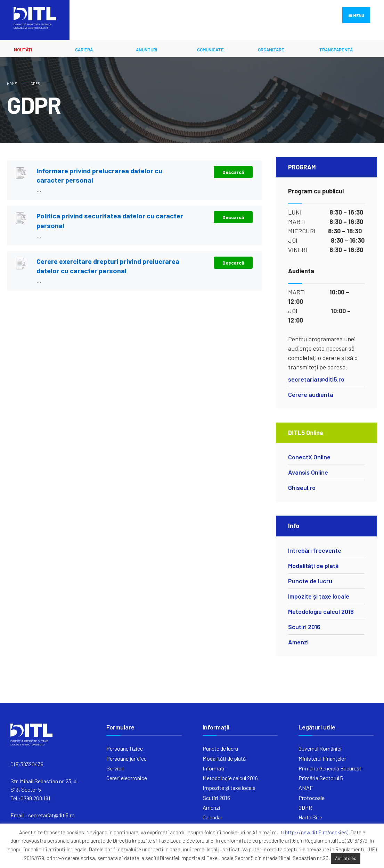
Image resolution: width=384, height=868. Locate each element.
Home (12, 84)
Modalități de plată (313, 566)
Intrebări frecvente (315, 550)
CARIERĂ (84, 50)
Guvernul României (320, 748)
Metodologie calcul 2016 (321, 611)
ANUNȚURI (146, 50)
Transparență (336, 50)
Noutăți (23, 50)
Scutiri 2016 (304, 627)
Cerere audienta (311, 394)
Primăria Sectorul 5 (321, 778)
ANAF (306, 788)
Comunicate (210, 50)
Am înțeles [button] (346, 858)
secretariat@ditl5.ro (316, 379)
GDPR (305, 807)
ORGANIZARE (271, 50)
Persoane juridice (126, 758)
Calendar (213, 817)
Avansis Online (308, 472)
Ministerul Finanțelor (322, 758)
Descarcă (233, 172)
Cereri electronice (127, 778)
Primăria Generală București (331, 768)
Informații (214, 768)
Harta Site (310, 817)
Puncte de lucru (310, 581)
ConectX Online (309, 457)
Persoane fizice (125, 748)
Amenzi (298, 642)
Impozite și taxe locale (319, 596)
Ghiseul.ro (302, 487)
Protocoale (312, 798)
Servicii (115, 768)
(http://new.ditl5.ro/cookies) (316, 832)
